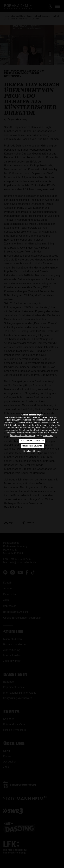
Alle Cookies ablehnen (32, 446)
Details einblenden (32, 451)
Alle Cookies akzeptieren (32, 441)
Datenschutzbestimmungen (23, 435)
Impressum (48, 435)
